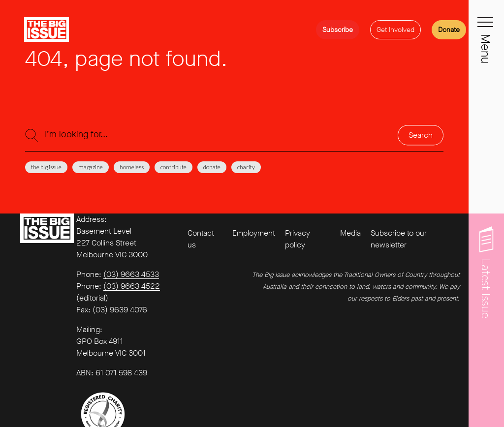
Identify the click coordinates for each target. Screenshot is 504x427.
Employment (254, 233)
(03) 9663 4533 (131, 274)
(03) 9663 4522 (132, 286)
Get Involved (395, 30)
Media (350, 233)
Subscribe (338, 30)
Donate (449, 30)
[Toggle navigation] (486, 28)
